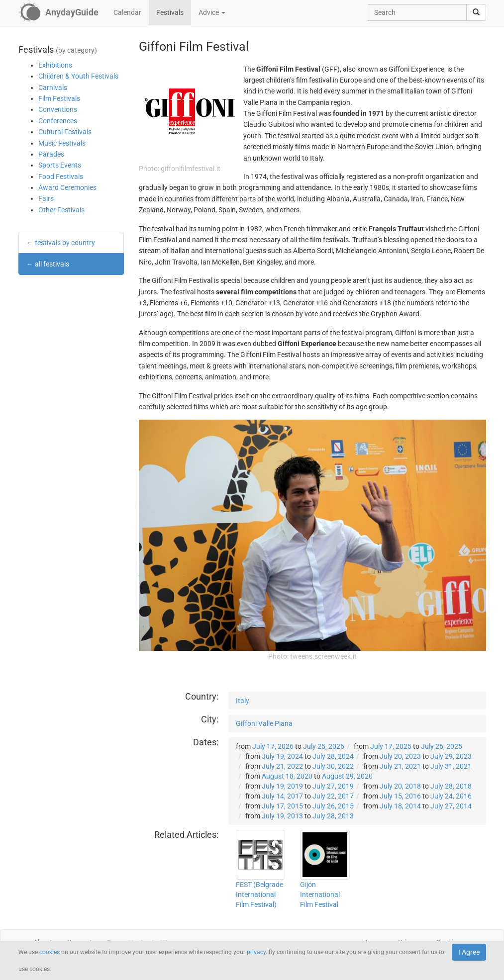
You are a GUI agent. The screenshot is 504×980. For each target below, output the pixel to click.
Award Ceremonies (67, 187)
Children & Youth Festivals (78, 76)
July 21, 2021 (400, 766)
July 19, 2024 (282, 756)
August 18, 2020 (287, 776)
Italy (243, 701)
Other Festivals (61, 210)
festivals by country (65, 243)
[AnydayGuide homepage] (58, 12)
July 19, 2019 (282, 786)
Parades (51, 154)
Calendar (127, 12)
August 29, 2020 (347, 776)
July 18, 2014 (400, 806)
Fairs (46, 198)
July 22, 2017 (333, 796)
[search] (476, 12)
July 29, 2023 (451, 756)
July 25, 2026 (324, 746)
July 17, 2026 (273, 746)
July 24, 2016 (451, 796)
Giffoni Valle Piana (264, 723)
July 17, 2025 (391, 746)
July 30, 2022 (333, 766)
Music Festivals (62, 143)
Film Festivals (59, 98)
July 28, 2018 (451, 786)
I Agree (469, 952)
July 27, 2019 (333, 786)
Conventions (58, 109)
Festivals (170, 12)
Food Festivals (61, 177)
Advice (212, 12)
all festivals (52, 264)
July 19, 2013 (282, 816)
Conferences (58, 121)
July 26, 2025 (442, 746)
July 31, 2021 (451, 766)
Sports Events (60, 165)
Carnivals (53, 88)
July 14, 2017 (282, 796)
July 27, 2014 (451, 806)
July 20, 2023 (400, 756)
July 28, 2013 (333, 816)
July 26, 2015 (333, 806)
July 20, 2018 (400, 786)
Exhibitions (55, 65)
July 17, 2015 (282, 806)
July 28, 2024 (333, 756)
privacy (256, 952)
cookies (50, 952)
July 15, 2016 (400, 796)
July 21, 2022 (282, 766)
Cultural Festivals (65, 132)
